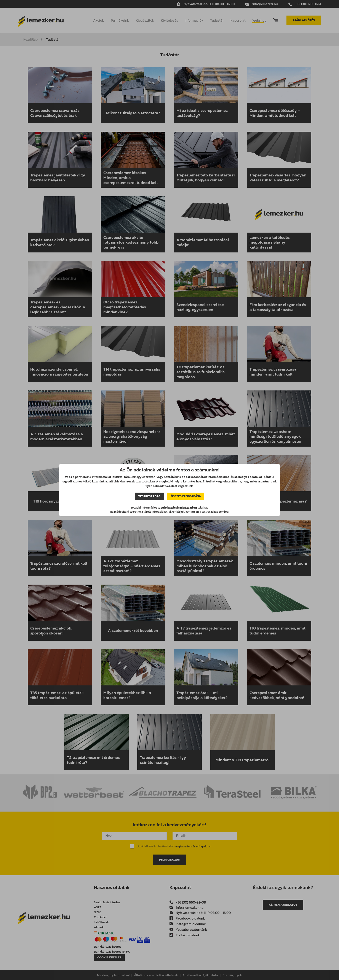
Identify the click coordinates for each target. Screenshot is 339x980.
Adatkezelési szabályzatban (179, 508)
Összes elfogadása (186, 496)
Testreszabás (149, 496)
